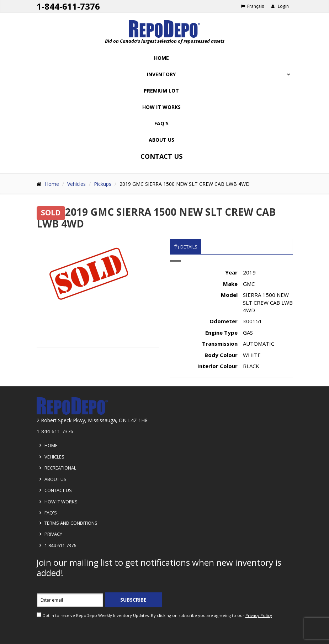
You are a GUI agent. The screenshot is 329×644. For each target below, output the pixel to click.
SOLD (51, 213)
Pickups (103, 184)
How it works (161, 107)
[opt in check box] (39, 615)
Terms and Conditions (67, 523)
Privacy (50, 534)
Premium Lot (161, 91)
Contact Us (161, 156)
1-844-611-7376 (57, 545)
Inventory (161, 74)
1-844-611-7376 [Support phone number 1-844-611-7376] (68, 6)
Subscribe (133, 600)
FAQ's (161, 123)
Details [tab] (186, 247)
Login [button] (280, 6)
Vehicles (76, 184)
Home (161, 58)
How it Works (57, 502)
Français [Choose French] (252, 6)
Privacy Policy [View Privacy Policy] (259, 615)
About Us (161, 140)
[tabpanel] (231, 319)
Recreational (57, 468)
